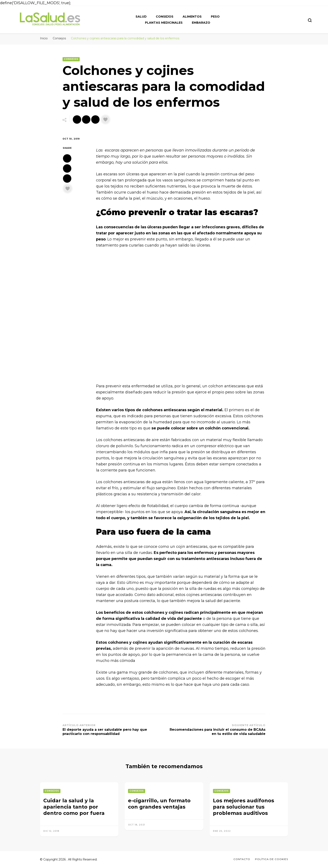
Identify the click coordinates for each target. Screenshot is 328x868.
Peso (215, 17)
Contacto (242, 859)
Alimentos (192, 17)
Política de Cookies (272, 859)
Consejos (165, 17)
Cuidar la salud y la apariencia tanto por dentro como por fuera (74, 807)
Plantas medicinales (164, 23)
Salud (141, 17)
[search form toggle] (310, 20)
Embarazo (201, 23)
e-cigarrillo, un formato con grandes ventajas (159, 804)
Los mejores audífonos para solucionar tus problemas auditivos (243, 807)
